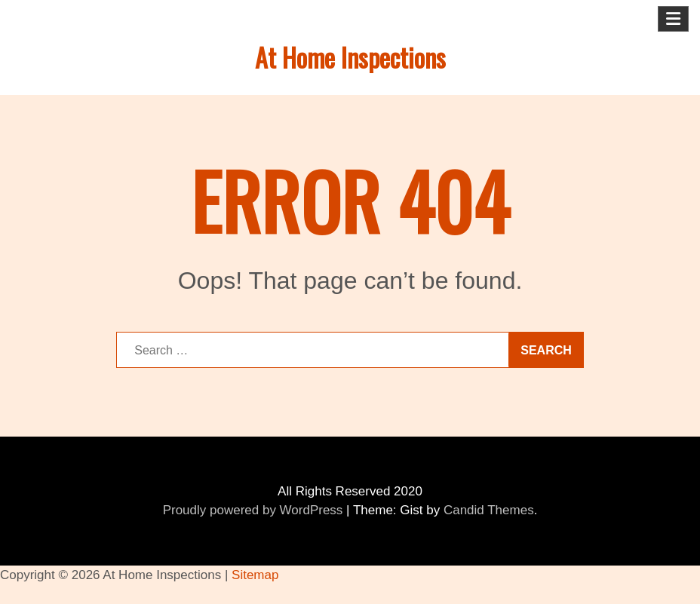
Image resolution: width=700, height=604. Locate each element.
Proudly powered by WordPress (253, 510)
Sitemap (255, 575)
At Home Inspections (350, 57)
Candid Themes (489, 510)
